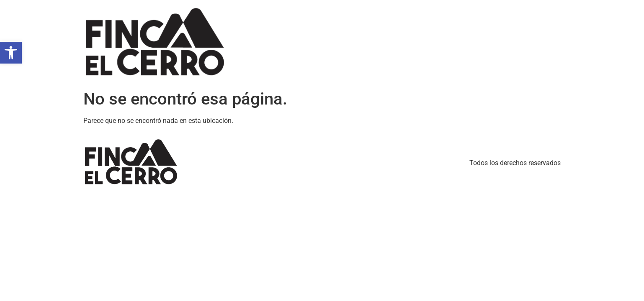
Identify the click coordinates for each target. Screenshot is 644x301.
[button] (11, 53)
